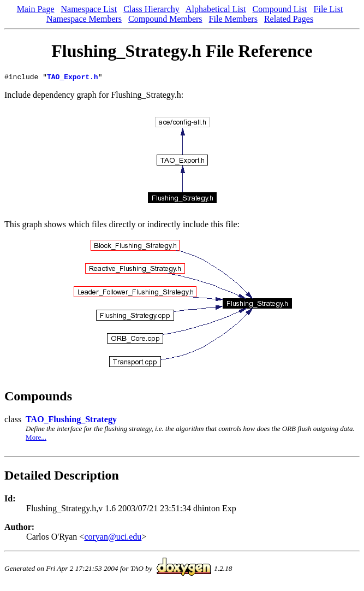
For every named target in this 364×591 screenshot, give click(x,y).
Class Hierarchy (151, 9)
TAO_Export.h (73, 78)
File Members (233, 19)
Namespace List (89, 9)
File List (329, 9)
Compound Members (165, 19)
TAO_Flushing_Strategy (71, 421)
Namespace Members (84, 19)
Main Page (36, 9)
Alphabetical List (216, 9)
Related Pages (289, 19)
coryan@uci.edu (113, 538)
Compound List (280, 9)
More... (36, 439)
